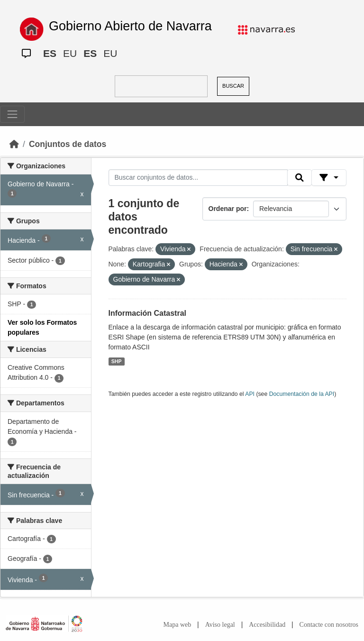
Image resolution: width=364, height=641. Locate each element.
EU (70, 53)
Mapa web (177, 625)
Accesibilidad (267, 625)
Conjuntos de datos (68, 144)
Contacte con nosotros (329, 625)
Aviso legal (220, 625)
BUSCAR (233, 86)
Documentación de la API (302, 394)
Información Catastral (147, 313)
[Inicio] (14, 144)
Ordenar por (228, 209)
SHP (117, 361)
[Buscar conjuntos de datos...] (198, 178)
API (250, 394)
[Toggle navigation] (12, 114)
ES (50, 53)
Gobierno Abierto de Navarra (130, 26)
